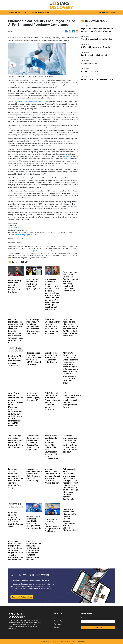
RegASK (66, 156)
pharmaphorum (25, 85)
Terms (56, 618)
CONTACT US (43, 12)
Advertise (57, 624)
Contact (57, 627)
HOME (11, 12)
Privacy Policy (59, 621)
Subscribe (98, 628)
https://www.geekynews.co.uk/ (26, 235)
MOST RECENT (21, 12)
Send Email (17, 228)
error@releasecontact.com (39, 251)
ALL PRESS (33, 12)
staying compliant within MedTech (31, 102)
